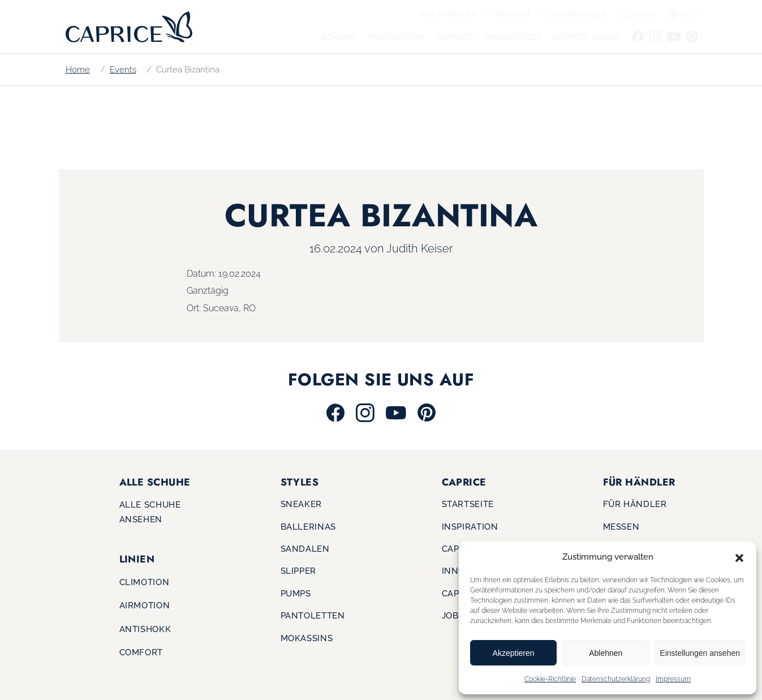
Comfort (141, 652)
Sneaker (301, 504)
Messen (621, 527)
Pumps (296, 593)
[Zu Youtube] (674, 36)
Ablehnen (606, 653)
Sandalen (305, 549)
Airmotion (145, 605)
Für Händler (448, 14)
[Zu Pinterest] (691, 36)
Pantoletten (313, 615)
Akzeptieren (514, 653)
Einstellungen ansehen (700, 653)
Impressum (673, 679)
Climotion (145, 582)
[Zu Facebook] (639, 36)
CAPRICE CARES (586, 37)
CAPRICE (455, 37)
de (680, 15)
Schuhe (340, 37)
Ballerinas (308, 527)
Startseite (468, 504)
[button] (739, 557)
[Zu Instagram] (655, 36)
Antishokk (145, 629)
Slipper (298, 571)
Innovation (513, 37)
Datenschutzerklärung (616, 679)
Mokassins (307, 638)
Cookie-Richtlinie (550, 679)
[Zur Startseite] (126, 26)
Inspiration (397, 37)
